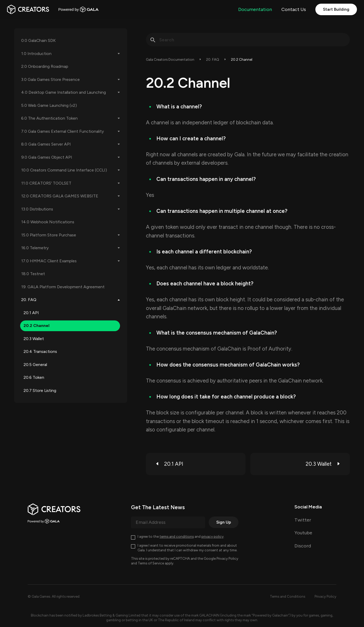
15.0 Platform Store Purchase (49, 235)
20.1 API (31, 313)
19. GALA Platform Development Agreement (63, 287)
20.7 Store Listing (40, 390)
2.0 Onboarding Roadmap (45, 66)
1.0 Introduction (36, 54)
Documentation (255, 9)
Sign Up (224, 522)
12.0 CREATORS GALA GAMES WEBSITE (60, 196)
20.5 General (35, 365)
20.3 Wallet (34, 339)
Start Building (336, 9)
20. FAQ (29, 300)
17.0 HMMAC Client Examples (49, 261)
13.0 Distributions (37, 209)
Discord (303, 546)
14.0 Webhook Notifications (48, 222)
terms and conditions (177, 536)
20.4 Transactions (40, 351)
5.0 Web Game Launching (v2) (49, 105)
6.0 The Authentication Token (49, 118)
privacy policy (212, 536)
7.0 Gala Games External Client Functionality (62, 131)
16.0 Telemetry (35, 248)
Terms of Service (151, 563)
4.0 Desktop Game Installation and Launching (64, 92)
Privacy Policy (227, 558)
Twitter (303, 520)
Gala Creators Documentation (170, 59)
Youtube (303, 533)
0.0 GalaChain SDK (38, 40)
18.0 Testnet (33, 274)
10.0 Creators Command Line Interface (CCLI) (64, 170)
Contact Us (294, 9)
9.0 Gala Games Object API (47, 157)
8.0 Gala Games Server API (46, 144)
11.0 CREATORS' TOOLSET (46, 183)
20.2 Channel (36, 326)
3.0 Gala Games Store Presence (50, 79)
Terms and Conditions (288, 596)
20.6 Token (34, 377)
